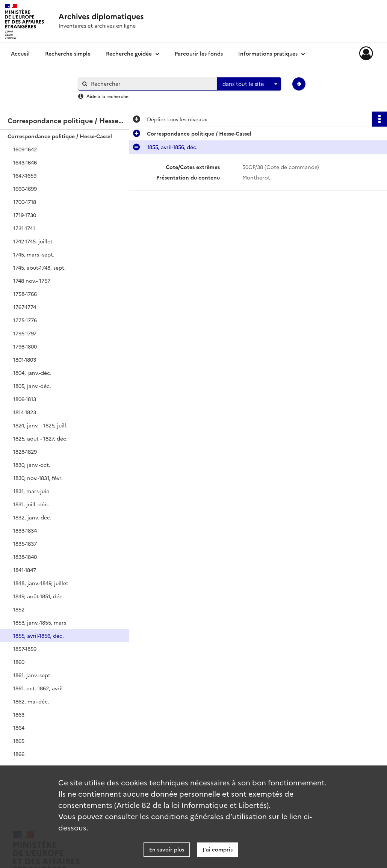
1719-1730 (25, 215)
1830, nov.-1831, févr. (38, 478)
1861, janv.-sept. (33, 675)
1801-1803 (25, 359)
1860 (19, 662)
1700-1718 (25, 202)
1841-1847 (25, 570)
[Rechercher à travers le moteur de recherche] (151, 84)
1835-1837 (25, 543)
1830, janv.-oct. (32, 465)
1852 (19, 609)
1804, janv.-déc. (32, 373)
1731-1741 (24, 228)
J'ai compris (218, 849)
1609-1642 (25, 149)
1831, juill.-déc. (31, 504)
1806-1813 (25, 399)
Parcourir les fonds (199, 53)
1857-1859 (25, 649)
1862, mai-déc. (31, 701)
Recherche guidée (129, 53)
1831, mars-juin (31, 491)
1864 (19, 728)
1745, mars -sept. (34, 254)
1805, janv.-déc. (32, 386)
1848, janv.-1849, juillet (41, 583)
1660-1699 (25, 189)
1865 (19, 741)
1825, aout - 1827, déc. (40, 438)
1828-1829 (25, 451)
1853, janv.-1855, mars (40, 622)
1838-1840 (25, 557)
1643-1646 (25, 162)
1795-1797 (25, 333)
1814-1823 (25, 412)
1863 (19, 714)
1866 (19, 754)
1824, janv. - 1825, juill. (40, 425)
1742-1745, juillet (33, 241)
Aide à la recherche (107, 96)
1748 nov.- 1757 (32, 281)
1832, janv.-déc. (32, 517)
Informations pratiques (268, 53)
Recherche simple (68, 53)
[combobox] (249, 84)
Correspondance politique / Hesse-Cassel (60, 136)
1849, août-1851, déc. (39, 596)
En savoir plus (167, 849)
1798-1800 (25, 346)
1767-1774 (25, 307)
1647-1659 (25, 175)
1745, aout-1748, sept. (39, 267)
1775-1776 (25, 320)
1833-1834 (25, 530)
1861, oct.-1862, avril (38, 688)
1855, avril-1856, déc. (39, 636)
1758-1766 (25, 294)
